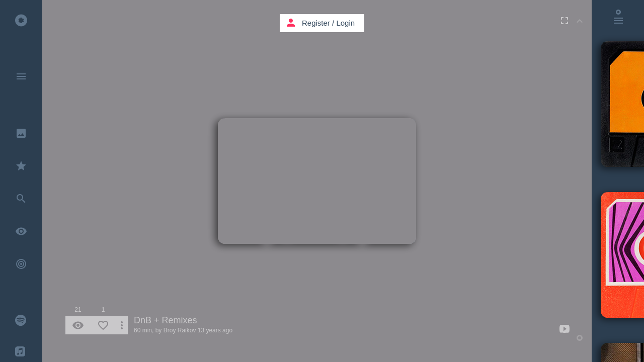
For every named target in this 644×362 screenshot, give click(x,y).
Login (345, 23)
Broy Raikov (180, 330)
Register (316, 23)
